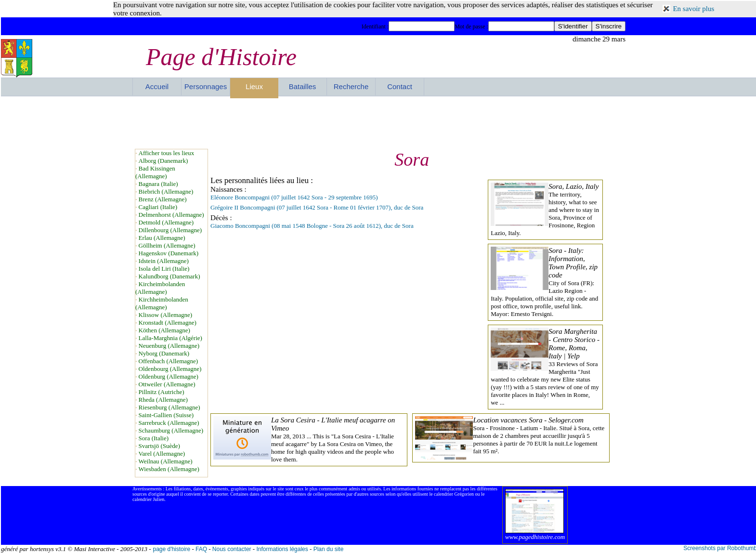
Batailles (303, 86)
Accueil (157, 86)
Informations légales (282, 549)
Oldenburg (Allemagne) (169, 376)
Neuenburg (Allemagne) (169, 346)
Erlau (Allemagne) (162, 238)
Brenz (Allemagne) (163, 199)
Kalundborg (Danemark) (169, 276)
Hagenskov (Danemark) (169, 253)
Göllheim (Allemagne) (167, 245)
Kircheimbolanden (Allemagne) (160, 288)
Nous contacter (232, 549)
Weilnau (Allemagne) (166, 461)
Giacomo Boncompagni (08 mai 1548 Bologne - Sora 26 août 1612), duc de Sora (312, 226)
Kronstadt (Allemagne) (168, 323)
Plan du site (329, 549)
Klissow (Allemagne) (166, 315)
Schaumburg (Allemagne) (171, 430)
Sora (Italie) (154, 438)
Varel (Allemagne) (162, 454)
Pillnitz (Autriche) (162, 392)
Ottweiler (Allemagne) (167, 384)
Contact (400, 86)
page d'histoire (171, 549)
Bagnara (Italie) (158, 184)
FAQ (201, 549)
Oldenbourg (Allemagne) (170, 369)
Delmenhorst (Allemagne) (171, 215)
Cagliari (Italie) (158, 207)
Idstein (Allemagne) (164, 261)
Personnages (206, 86)
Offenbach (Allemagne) (169, 361)
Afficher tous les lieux (167, 153)
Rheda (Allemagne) (163, 400)
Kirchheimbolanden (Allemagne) (162, 303)
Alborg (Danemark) (163, 161)
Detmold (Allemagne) (166, 222)
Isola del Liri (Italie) (164, 269)
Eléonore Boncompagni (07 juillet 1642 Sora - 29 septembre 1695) (294, 197)
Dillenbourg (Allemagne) (170, 230)
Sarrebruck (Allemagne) (169, 423)
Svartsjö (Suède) (159, 446)
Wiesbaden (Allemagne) (169, 469)
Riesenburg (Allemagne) (169, 407)
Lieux (254, 86)
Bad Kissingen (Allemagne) (155, 172)
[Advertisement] (379, 122)
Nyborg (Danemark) (164, 353)
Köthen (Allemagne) (164, 330)
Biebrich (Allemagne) (166, 191)
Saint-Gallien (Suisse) (166, 415)
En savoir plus (693, 9)
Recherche (351, 86)
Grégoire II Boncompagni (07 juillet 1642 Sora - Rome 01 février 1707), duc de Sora (317, 207)
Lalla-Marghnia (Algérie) (170, 338)
